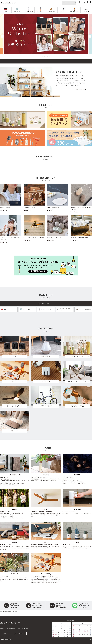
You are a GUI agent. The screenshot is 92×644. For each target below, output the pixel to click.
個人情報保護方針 (11, 629)
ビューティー (40, 12)
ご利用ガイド (3, 629)
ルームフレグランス (29, 12)
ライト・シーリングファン (63, 11)
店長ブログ (6, 633)
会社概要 (19, 629)
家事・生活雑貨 (17, 12)
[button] (43, 56)
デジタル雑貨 (52, 12)
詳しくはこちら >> (81, 90)
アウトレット (86, 12)
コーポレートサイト (20, 633)
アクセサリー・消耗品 (75, 12)
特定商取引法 (25, 629)
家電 (6, 12)
